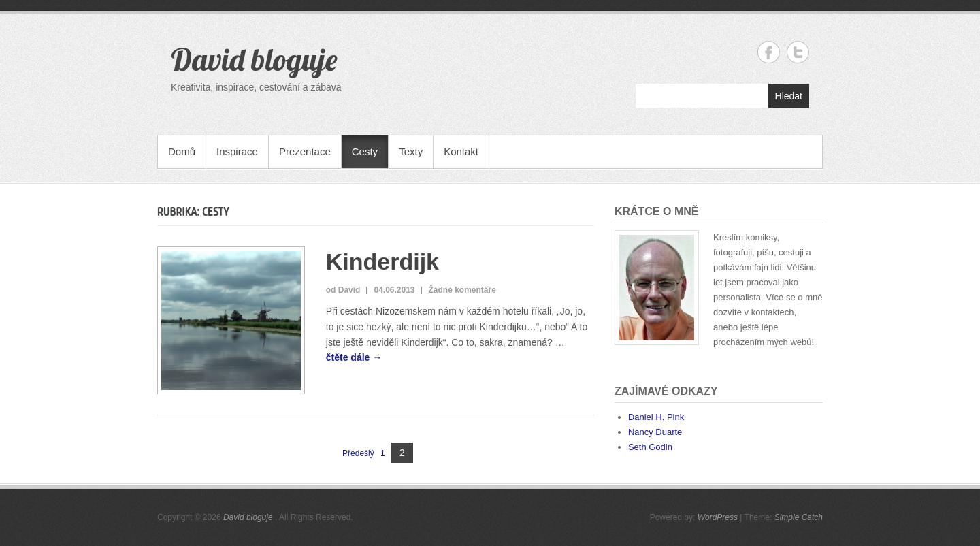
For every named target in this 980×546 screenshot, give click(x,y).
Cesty (365, 151)
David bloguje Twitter (798, 52)
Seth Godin (650, 447)
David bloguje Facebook (769, 52)
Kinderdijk (382, 261)
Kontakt (461, 151)
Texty (411, 151)
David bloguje (254, 59)
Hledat (789, 96)
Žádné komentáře (462, 290)
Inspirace (237, 151)
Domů (182, 151)
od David (343, 290)
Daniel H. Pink (656, 417)
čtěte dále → (354, 357)
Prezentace (305, 151)
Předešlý (358, 453)
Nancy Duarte (655, 432)
